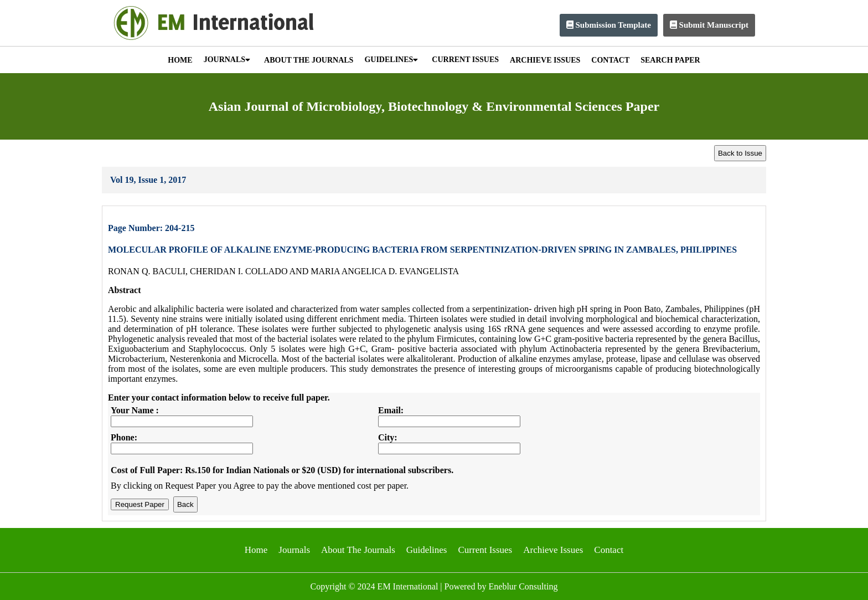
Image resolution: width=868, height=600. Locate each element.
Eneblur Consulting (523, 586)
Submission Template (609, 25)
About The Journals (358, 550)
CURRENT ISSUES (465, 60)
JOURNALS (227, 60)
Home (256, 550)
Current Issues (485, 550)
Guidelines (427, 550)
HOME (180, 60)
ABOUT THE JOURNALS (309, 60)
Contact (609, 550)
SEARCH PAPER (670, 60)
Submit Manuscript (709, 25)
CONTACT (610, 60)
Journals (294, 550)
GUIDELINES (391, 60)
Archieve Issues (553, 550)
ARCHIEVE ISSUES (545, 60)
